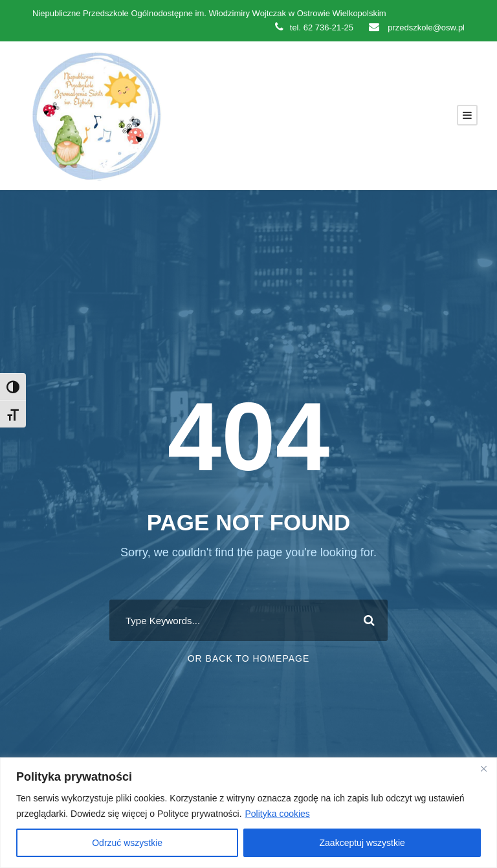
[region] (248, 813)
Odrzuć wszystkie (127, 843)
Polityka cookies (277, 814)
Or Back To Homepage (249, 658)
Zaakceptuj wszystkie (362, 843)
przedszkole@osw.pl (417, 27)
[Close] (483, 768)
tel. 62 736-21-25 (314, 27)
